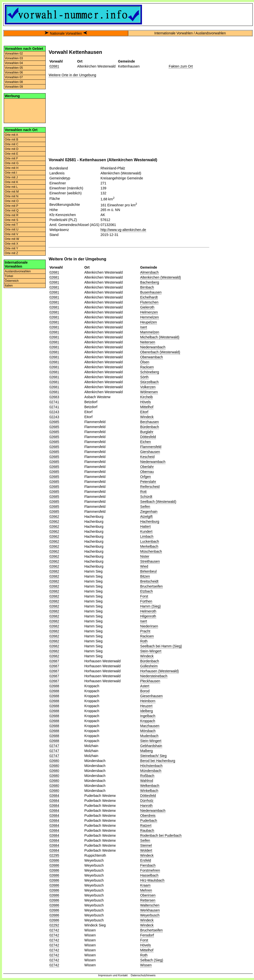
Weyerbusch (150, 915)
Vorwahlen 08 (14, 82)
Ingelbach (148, 716)
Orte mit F (11, 158)
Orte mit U (12, 229)
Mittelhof (147, 407)
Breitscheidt (149, 581)
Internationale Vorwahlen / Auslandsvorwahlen (190, 33)
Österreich (12, 281)
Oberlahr (147, 467)
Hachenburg (150, 522)
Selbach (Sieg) (152, 960)
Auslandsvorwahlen (18, 271)
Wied (144, 566)
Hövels (146, 402)
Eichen (146, 442)
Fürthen (146, 601)
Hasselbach (149, 875)
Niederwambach (153, 347)
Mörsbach (148, 731)
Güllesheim (149, 666)
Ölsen (145, 362)
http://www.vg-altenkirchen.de (123, 230)
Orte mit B (11, 140)
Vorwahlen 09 (14, 87)
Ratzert (146, 826)
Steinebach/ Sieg (153, 756)
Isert (144, 327)
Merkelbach (149, 546)
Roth (144, 641)
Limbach (147, 536)
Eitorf (144, 412)
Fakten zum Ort (181, 66)
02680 (54, 761)
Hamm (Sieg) (150, 606)
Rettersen (148, 900)
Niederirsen (149, 626)
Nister (145, 556)
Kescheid (147, 457)
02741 (54, 402)
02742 (54, 930)
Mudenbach (149, 736)
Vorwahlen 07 (14, 77)
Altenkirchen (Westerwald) (161, 277)
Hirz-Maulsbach (152, 880)
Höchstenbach (151, 766)
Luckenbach (150, 541)
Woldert (146, 850)
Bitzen (145, 576)
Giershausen (150, 452)
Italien (9, 286)
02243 (54, 412)
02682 (54, 571)
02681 (54, 66)
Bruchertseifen (151, 586)
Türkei (9, 276)
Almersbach (149, 272)
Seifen (145, 507)
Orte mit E (11, 154)
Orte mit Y (11, 248)
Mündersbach (151, 771)
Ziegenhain (149, 512)
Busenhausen (151, 292)
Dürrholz (147, 801)
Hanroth (146, 806)
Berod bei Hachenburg (158, 761)
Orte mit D (12, 149)
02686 (54, 860)
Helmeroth (148, 611)
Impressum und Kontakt (113, 975)
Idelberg (147, 711)
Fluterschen (149, 302)
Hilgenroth (148, 616)
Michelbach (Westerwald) (160, 337)
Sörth (144, 377)
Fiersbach (148, 865)
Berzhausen (150, 422)
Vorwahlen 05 (14, 68)
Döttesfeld (148, 437)
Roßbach (147, 776)
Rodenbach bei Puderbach (161, 835)
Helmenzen (149, 312)
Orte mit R (12, 215)
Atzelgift (146, 517)
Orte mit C (12, 144)
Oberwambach (152, 357)
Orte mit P (11, 206)
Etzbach (147, 591)
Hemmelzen (150, 317)
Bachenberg (150, 282)
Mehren (146, 890)
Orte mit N (12, 196)
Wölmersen (149, 392)
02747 (54, 746)
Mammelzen (150, 332)
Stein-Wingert (151, 651)
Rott (143, 492)
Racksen (147, 367)
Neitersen (148, 342)
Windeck (147, 417)
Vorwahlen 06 (14, 73)
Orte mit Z (11, 253)
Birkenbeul (148, 571)
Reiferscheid (150, 487)
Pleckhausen (150, 681)
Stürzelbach (149, 382)
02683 (54, 397)
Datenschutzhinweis (143, 975)
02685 (54, 422)
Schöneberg (150, 372)
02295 (54, 855)
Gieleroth (147, 307)
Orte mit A (11, 135)
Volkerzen (148, 387)
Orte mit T (11, 225)
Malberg (147, 751)
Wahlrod (147, 781)
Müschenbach (151, 551)
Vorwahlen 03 (14, 58)
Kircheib (147, 397)
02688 (54, 686)
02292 (54, 925)
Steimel (146, 845)
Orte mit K (11, 182)
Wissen (146, 965)
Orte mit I (11, 173)
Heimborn (148, 701)
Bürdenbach (150, 427)
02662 (54, 517)
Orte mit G (12, 163)
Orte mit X (11, 244)
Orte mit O (12, 201)
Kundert (146, 531)
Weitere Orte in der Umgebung (72, 75)
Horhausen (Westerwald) (160, 671)
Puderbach (149, 821)
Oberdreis (148, 816)
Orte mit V (11, 234)
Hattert (145, 527)
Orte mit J (11, 177)
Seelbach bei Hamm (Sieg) (161, 646)
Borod (145, 691)
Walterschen (150, 905)
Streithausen (150, 561)
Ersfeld (146, 860)
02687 (54, 661)
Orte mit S (11, 220)
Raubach (147, 830)
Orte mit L (11, 187)
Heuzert (146, 706)
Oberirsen (148, 895)
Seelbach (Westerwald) (158, 502)
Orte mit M (12, 192)
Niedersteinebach (154, 676)
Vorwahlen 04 (14, 63)
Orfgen (146, 477)
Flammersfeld (151, 447)
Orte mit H (12, 168)
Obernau (147, 472)
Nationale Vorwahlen (66, 33)
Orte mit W (12, 239)
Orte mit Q (12, 211)
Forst (144, 596)
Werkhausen (150, 910)
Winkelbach (149, 791)
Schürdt (146, 497)
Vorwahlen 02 (14, 54)
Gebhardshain (151, 746)
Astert (145, 686)
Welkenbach (150, 786)
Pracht (145, 631)
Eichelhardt (149, 297)
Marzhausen (150, 726)
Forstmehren (150, 870)
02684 (54, 796)
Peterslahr (148, 482)
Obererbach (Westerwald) (160, 352)
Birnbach (147, 287)
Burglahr (147, 432)
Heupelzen (149, 322)
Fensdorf (147, 935)
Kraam (145, 885)
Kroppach (148, 721)
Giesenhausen (151, 696)
